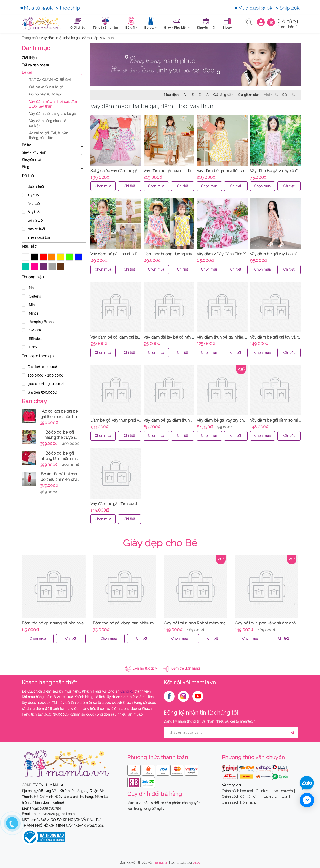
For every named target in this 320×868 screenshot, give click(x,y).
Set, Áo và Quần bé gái (47, 87)
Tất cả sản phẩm (35, 65)
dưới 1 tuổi (33, 187)
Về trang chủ (232, 785)
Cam (52, 257)
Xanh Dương (78, 257)
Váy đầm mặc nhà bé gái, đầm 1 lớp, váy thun (54, 104)
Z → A (203, 95)
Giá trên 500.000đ (39, 392)
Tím (43, 267)
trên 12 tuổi (33, 229)
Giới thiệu (29, 58)
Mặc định (171, 95)
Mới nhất (271, 95)
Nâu (61, 267)
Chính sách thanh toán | (272, 797)
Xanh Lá (69, 257)
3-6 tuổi (31, 204)
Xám (52, 267)
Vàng (60, 257)
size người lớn (36, 237)
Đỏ (43, 257)
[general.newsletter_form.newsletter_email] (231, 732)
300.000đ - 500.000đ (43, 384)
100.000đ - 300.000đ (43, 375)
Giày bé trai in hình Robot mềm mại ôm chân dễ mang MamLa (219, 623)
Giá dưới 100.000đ (40, 367)
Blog (25, 167)
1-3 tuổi (31, 195)
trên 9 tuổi (33, 221)
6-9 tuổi (31, 212)
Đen (34, 257)
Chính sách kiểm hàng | (240, 802)
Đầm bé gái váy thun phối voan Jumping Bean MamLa (138, 420)
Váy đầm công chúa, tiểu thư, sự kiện (52, 123)
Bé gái (27, 72)
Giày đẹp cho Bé (160, 543)
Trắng (25, 257)
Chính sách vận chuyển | (275, 791)
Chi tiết (129, 186)
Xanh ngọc (25, 267)
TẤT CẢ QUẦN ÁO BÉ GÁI (50, 80)
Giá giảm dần (249, 95)
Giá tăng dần (223, 95)
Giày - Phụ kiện (34, 152)
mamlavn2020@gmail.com (54, 814)
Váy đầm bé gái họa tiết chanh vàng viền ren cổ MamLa (245, 171)
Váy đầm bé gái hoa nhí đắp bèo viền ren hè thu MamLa (193, 171)
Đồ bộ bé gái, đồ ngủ (46, 94)
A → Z (189, 95)
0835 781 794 (50, 808)
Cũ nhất (288, 95)
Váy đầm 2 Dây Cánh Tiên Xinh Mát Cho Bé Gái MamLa (245, 254)
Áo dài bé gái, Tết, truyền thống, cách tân (49, 135)
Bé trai (27, 145)
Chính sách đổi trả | (237, 797)
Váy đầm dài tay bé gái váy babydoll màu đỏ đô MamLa (193, 337)
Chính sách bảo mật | (238, 791)
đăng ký (127, 691)
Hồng (35, 267)
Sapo (196, 862)
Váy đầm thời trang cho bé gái (53, 114)
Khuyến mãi (31, 160)
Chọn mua (103, 186)
